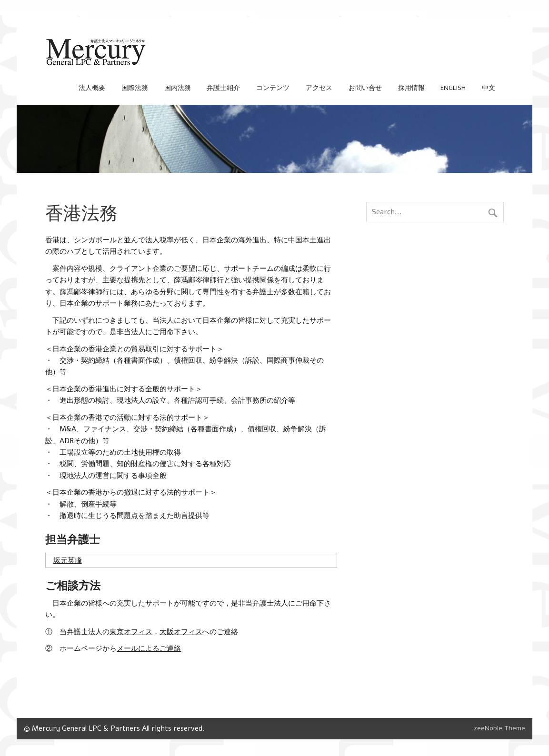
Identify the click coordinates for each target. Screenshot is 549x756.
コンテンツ (273, 88)
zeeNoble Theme (499, 728)
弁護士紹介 (223, 88)
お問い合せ (365, 88)
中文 (489, 88)
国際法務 (135, 88)
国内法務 (178, 88)
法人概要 (92, 88)
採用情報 (411, 88)
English (453, 88)
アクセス (319, 88)
